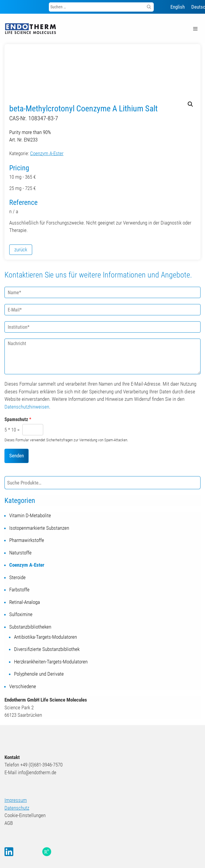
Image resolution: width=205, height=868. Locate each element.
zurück (21, 250)
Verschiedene (23, 686)
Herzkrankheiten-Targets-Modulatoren (51, 662)
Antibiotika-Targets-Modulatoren (45, 637)
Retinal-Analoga (25, 602)
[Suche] (195, 483)
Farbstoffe (19, 590)
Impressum (16, 800)
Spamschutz (18, 419)
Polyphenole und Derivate (39, 674)
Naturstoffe (20, 553)
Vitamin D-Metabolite (30, 515)
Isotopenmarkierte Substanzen (39, 528)
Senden (17, 456)
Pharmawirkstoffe (27, 540)
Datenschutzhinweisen (27, 407)
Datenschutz (17, 808)
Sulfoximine (21, 614)
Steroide (17, 577)
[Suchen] (149, 7)
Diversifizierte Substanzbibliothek (47, 649)
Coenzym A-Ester (47, 153)
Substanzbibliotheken (30, 627)
